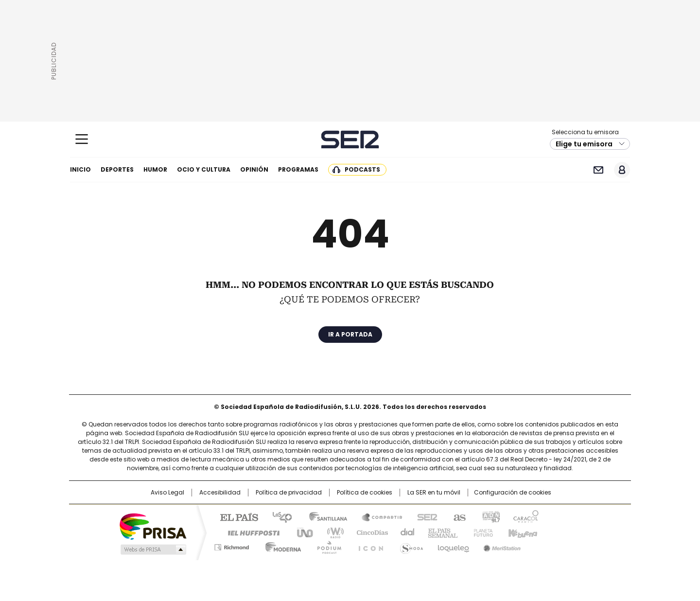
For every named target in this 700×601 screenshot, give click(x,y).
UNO (301, 532)
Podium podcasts (326, 546)
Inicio (80, 169)
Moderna (281, 546)
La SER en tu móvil (434, 493)
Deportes (117, 169)
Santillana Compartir (378, 516)
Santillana (324, 516)
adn (490, 516)
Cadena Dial (405, 532)
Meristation (501, 546)
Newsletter (598, 170)
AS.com (458, 516)
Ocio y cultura (204, 169)
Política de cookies (365, 493)
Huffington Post (250, 532)
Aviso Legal (167, 493)
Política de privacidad (289, 493)
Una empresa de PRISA (153, 526)
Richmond (232, 546)
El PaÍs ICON (368, 546)
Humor (155, 169)
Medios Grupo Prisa (152, 549)
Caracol (525, 516)
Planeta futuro (481, 532)
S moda (410, 546)
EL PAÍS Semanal (440, 532)
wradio (331, 532)
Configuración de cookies (513, 493)
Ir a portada (350, 334)
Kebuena (522, 532)
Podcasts (362, 169)
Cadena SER (350, 139)
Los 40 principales (278, 516)
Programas (298, 169)
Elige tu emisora (584, 144)
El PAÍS (235, 516)
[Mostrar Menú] (82, 139)
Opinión (254, 169)
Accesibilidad (220, 493)
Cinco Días (369, 532)
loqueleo (453, 546)
